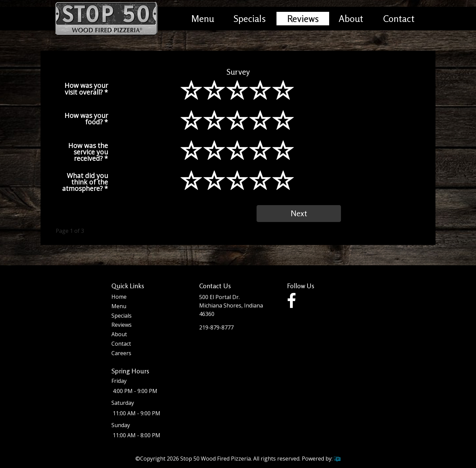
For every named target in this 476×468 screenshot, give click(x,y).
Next (299, 213)
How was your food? (86, 118)
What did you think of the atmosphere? (85, 181)
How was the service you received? (88, 151)
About (351, 19)
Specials (250, 19)
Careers (121, 353)
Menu (203, 19)
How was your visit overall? (86, 88)
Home (119, 297)
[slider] (238, 99)
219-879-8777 (216, 327)
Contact (399, 19)
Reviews (303, 19)
